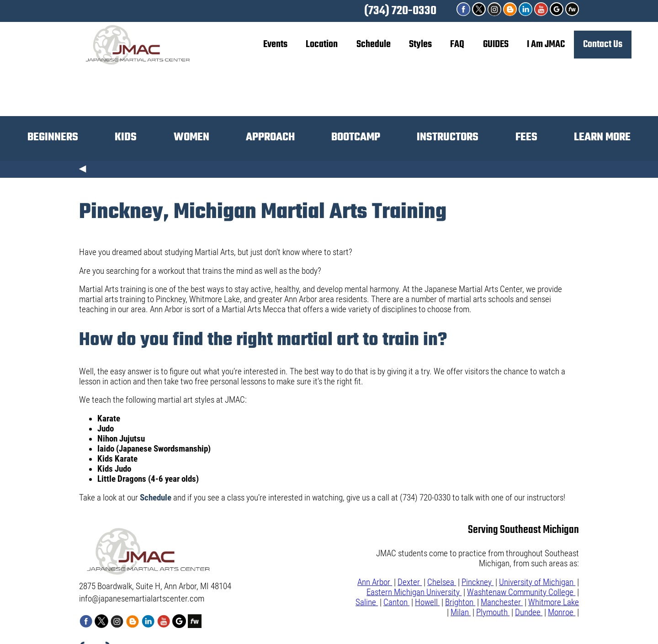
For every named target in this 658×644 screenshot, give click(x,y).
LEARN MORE (602, 137)
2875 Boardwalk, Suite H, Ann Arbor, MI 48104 (155, 586)
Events (275, 45)
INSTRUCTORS (448, 137)
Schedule (374, 45)
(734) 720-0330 (400, 11)
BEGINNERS (53, 137)
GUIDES (496, 45)
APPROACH (270, 137)
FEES (526, 137)
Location (322, 45)
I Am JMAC (546, 45)
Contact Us (603, 45)
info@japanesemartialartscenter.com (142, 599)
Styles (420, 45)
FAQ (457, 45)
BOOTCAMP (356, 137)
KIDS (126, 137)
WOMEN (191, 137)
